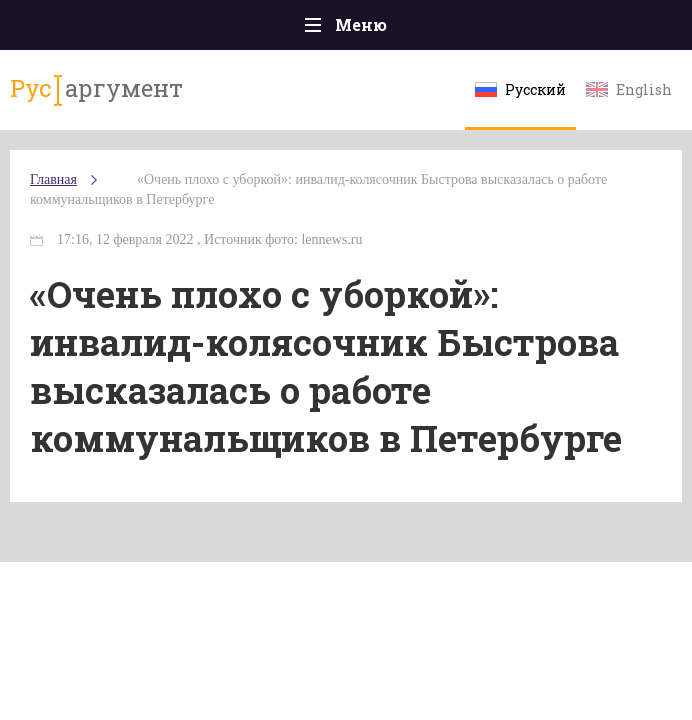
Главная (53, 179)
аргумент (96, 89)
